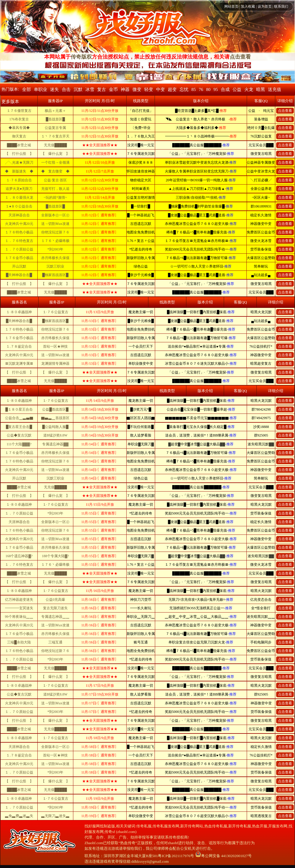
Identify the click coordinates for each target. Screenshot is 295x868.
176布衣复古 (19, 119)
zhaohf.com (126, 832)
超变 (172, 89)
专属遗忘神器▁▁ (55, 617)
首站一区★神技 (55, 346)
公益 (237, 89)
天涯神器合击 (19, 215)
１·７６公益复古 (55, 312)
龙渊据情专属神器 (55, 364)
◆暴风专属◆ (19, 128)
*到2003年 (55, 249)
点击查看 (240, 57)
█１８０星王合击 (19, 409)
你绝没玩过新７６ (55, 232)
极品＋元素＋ (55, 111)
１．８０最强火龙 (19, 198)
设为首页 (265, 6)
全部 (26, 89)
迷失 (54, 89)
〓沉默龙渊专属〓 (19, 364)
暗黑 (261, 89)
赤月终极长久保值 (55, 258)
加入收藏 (248, 6)
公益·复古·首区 (55, 180)
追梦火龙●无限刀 (19, 189)
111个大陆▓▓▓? (19, 444)
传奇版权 (81, 57)
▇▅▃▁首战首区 (55, 418)
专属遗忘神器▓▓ (55, 444)
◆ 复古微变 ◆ (55, 171)
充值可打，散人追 (55, 189)
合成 (225, 89)
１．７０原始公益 (19, 249)
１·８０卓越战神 (19, 312)
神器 (125, 89)
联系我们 (281, 6)
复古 (102, 89)
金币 (113, 89)
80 (208, 89)
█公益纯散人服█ (55, 427)
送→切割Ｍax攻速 (55, 224)
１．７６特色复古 (19, 241)
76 (201, 89)
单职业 (40, 89)
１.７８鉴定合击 (19, 346)
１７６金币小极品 (19, 258)
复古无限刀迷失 (55, 608)
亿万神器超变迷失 (19, 600)
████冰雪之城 (19, 145)
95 (216, 89)
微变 (137, 89)
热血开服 (260, 826)
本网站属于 (57, 57)
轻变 (149, 89)
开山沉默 (19, 266)
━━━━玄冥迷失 (19, 608)
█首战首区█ (55, 119)
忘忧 (184, 89)
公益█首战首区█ (55, 409)
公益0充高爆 (55, 600)
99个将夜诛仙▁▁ (19, 617)
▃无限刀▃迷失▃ (55, 816)
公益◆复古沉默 (19, 435)
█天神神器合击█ (19, 275)
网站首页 (231, 6)
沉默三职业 (55, 266)
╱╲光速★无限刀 (19, 162)
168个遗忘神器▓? (19, 556)
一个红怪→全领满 (55, 162)
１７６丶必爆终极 (55, 241)
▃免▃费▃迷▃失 (19, 816)
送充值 (275, 89)
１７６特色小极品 (19, 232)
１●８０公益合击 (19, 206)
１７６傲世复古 (19, 111)
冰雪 (90, 89)
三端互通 (55, 642)
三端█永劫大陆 (19, 642)
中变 (160, 89)
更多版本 (10, 102)
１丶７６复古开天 (55, 136)
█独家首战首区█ (55, 275)
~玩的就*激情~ (55, 198)
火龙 (249, 89)
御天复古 (19, 136)
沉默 (78, 89)
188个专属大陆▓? (55, 556)
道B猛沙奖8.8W (55, 435)
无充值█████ (55, 145)
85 (194, 89)
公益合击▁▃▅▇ (19, 418)
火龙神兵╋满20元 (19, 224)
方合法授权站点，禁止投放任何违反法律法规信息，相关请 (161, 57)
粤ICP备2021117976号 (176, 856)
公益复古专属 (55, 128)
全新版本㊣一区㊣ (55, 215)
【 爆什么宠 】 (55, 154)
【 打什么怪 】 (19, 154)
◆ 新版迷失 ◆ (19, 171)
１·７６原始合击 (19, 180)
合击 (66, 89)
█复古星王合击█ (19, 427)
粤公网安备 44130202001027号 (223, 856)
